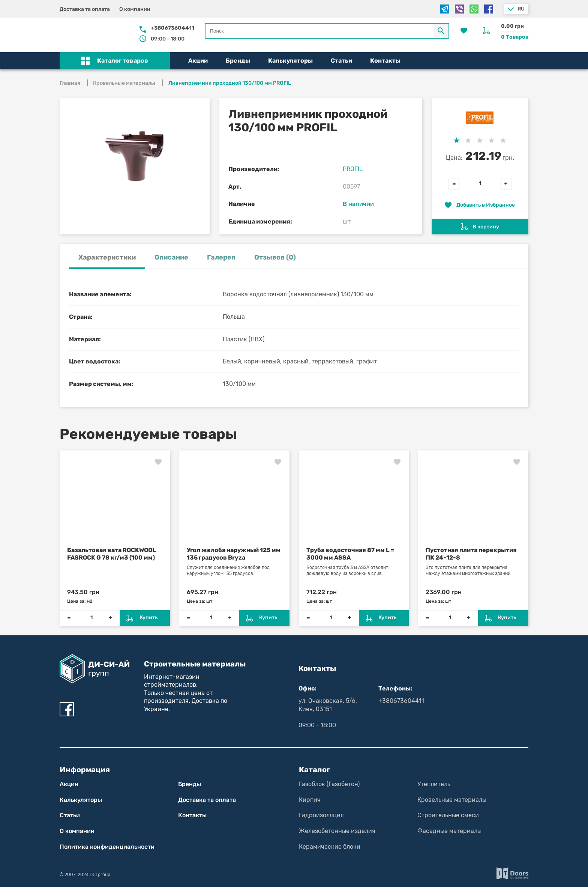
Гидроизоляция (321, 815)
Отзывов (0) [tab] (275, 257)
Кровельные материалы (452, 800)
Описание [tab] (171, 257)
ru (521, 9)
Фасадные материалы (449, 831)
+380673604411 (172, 28)
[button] (115, 61)
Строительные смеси (448, 815)
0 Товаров (515, 37)
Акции (198, 61)
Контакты (385, 61)
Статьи (341, 61)
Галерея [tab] (221, 257)
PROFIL (353, 169)
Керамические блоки (330, 847)
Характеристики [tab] (107, 257)
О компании (135, 9)
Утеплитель (434, 784)
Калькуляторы (290, 61)
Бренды (238, 61)
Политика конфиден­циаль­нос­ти (107, 847)
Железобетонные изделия (337, 831)
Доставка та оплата (85, 9)
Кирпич (310, 800)
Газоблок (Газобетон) (329, 784)
